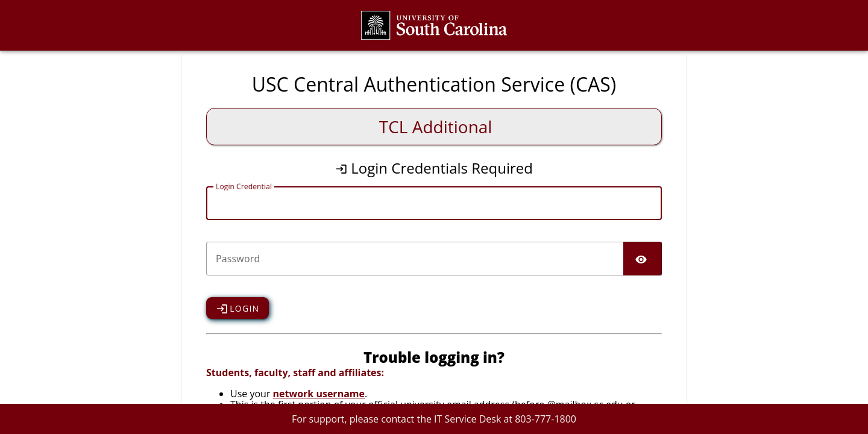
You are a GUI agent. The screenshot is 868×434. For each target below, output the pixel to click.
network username (319, 394)
